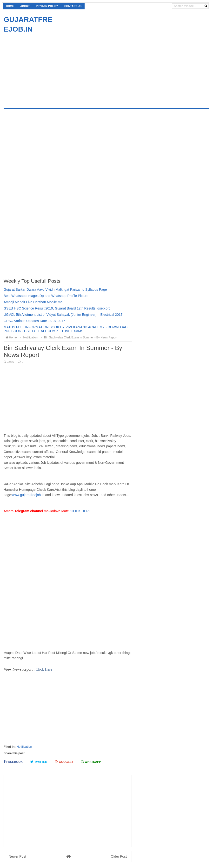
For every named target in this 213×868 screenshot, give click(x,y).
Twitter (39, 762)
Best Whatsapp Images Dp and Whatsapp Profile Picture (46, 296)
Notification (24, 747)
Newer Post (17, 856)
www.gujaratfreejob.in (28, 495)
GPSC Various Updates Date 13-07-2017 (34, 321)
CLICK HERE (81, 511)
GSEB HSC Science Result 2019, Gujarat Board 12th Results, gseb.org (57, 308)
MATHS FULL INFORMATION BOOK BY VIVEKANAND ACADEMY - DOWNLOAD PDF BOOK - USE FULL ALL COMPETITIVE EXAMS (66, 329)
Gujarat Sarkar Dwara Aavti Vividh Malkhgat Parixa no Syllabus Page (55, 289)
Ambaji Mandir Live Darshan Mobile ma (33, 302)
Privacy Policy (47, 6)
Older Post (119, 856)
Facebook (13, 762)
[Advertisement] (44, 68)
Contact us (73, 6)
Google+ (64, 762)
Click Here (44, 669)
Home (10, 6)
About (25, 6)
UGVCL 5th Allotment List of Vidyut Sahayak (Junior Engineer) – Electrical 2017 (63, 315)
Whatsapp (91, 762)
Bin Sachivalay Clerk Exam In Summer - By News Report (78, 337)
